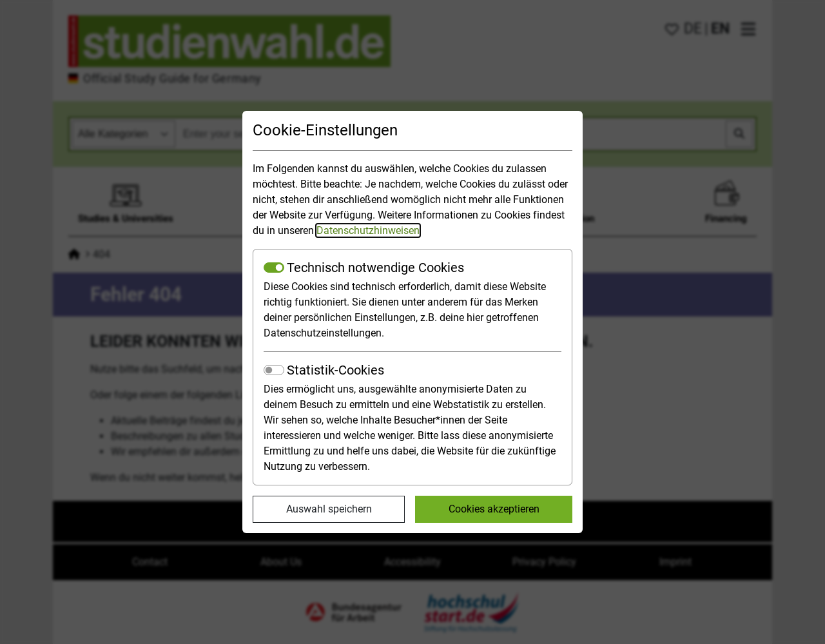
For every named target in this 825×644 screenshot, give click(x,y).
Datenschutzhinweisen (368, 230)
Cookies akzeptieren (494, 509)
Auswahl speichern (329, 509)
